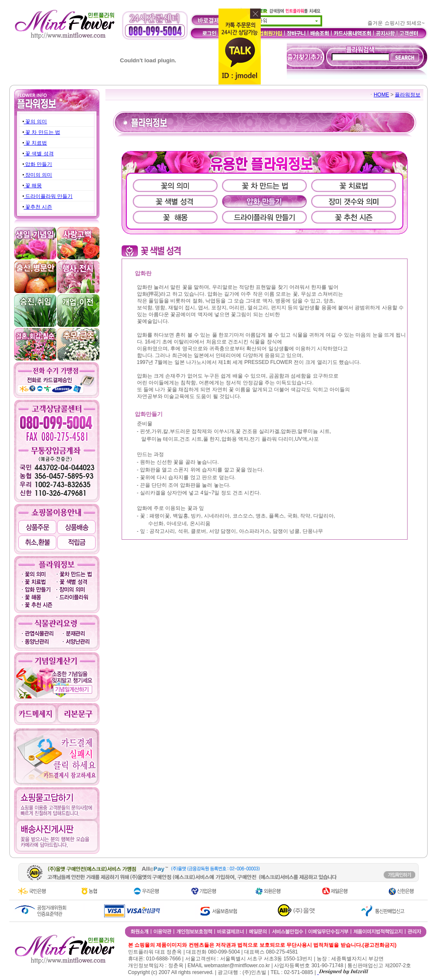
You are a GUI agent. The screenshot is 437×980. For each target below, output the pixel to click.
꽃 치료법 (36, 143)
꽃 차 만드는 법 (42, 132)
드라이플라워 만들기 (48, 196)
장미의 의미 (38, 175)
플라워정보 (408, 95)
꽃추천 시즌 (38, 207)
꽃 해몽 (33, 186)
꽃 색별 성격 (39, 154)
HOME (382, 95)
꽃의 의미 (36, 122)
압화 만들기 (38, 164)
